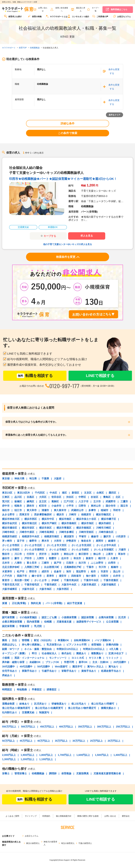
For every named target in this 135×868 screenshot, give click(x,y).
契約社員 (36, 603)
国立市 (124, 506)
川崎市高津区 (47, 532)
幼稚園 (48, 622)
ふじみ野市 (97, 563)
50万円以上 (8, 741)
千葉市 (90, 567)
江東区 (6, 497)
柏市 (93, 572)
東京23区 (7, 493)
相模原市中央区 (31, 537)
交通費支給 (28, 712)
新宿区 (75, 493)
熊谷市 (6, 554)
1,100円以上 (46, 759)
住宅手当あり (10, 671)
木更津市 (7, 572)
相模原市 (86, 515)
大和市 (58, 541)
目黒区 (30, 497)
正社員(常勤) (19, 603)
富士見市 (32, 563)
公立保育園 (112, 622)
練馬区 (30, 501)
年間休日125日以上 (67, 649)
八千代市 (7, 576)
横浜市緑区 (105, 523)
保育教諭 (66, 773)
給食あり (24, 704)
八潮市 (18, 563)
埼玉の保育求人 (68, 843)
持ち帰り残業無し (32, 645)
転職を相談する (35, 376)
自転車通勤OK (82, 640)
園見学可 (77, 667)
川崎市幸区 (8, 532)
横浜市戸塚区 (49, 523)
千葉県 (45, 479)
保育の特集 (35, 16)
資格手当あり (89, 671)
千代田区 (40, 493)
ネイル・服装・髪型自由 (38, 649)
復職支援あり (108, 708)
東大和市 (32, 510)
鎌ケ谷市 (37, 576)
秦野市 (33, 541)
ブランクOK (52, 662)
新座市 (90, 558)
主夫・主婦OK (100, 662)
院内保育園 (33, 622)
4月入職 (114, 649)
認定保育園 (8, 626)
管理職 (25, 640)
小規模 (6, 658)
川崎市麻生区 (106, 532)
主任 (14, 640)
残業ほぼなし (10, 645)
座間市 (100, 541)
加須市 (55, 554)
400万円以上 (66, 727)
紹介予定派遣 (75, 603)
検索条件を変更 (68, 257)
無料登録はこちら (119, 9)
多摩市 (92, 510)
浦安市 (63, 576)
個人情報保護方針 (64, 816)
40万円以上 (44, 741)
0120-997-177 (64, 386)
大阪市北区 (28, 589)
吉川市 (82, 563)
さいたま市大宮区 (57, 545)
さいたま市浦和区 (34, 550)
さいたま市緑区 (80, 550)
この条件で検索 (68, 133)
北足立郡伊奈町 (11, 567)
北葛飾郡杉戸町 (73, 567)
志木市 (65, 558)
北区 (118, 497)
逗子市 (21, 541)
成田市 (45, 572)
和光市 (77, 558)
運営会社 (126, 816)
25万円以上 (96, 741)
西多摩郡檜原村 (43, 515)
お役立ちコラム (122, 16)
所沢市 (43, 554)
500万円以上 (28, 727)
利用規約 (46, 816)
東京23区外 (24, 493)
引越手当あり (49, 671)
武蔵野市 (111, 501)
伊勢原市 (71, 541)
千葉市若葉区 (111, 580)
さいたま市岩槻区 (104, 550)
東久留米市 (60, 510)
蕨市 (17, 558)
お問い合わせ (110, 816)
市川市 (102, 567)
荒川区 (6, 501)
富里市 (6, 580)
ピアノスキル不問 (76, 645)
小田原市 (121, 537)
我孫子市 (22, 576)
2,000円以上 (9, 755)
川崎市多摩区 (66, 532)
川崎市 (73, 515)
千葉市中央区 (91, 580)
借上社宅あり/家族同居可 (16, 708)
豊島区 (107, 497)
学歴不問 (69, 662)
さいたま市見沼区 (81, 545)
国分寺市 (111, 506)
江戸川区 (69, 501)
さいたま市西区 (11, 545)
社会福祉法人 (49, 653)
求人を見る (87, 236)
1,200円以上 (27, 759)
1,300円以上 (9, 759)
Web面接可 (61, 667)
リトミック (112, 658)
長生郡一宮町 (22, 580)
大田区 (43, 497)
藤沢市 (107, 537)
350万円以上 (85, 727)
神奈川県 (19, 479)
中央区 (53, 493)
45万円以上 (26, 741)
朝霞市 (53, 558)
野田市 (33, 572)
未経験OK (35, 662)
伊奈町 (55, 580)
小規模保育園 (69, 617)
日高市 (70, 563)
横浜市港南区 (69, 523)
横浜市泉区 (45, 528)
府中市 (6, 506)
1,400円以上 (120, 755)
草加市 (122, 554)
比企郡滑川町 (52, 567)
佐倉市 (58, 572)
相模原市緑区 (10, 537)
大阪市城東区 (10, 589)
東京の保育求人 (33, 843)
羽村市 (117, 510)
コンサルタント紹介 (78, 16)
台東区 (100, 493)
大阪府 (58, 479)
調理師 (53, 773)
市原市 (104, 572)
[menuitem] (13, 17)
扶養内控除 (112, 645)
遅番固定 (52, 690)
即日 (34, 653)
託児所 (122, 617)
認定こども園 (49, 617)
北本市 (6, 563)
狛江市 (18, 510)
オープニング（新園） (15, 653)
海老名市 (86, 541)
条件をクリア (115, 115)
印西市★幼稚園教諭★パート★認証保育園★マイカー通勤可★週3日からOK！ (63, 179)
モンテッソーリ (58, 658)
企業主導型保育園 (12, 622)
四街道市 (76, 576)
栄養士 (6, 773)
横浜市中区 (48, 519)
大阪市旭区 (45, 589)
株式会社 (66, 653)
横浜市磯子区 (109, 519)
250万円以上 (123, 727)
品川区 (18, 497)
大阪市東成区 (89, 585)
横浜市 (60, 515)
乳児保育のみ (54, 645)
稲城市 (105, 510)
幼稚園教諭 (38, 773)
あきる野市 (8, 515)
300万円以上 (104, 727)
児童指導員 (82, 773)
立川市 (97, 501)
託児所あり (40, 704)
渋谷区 (70, 497)
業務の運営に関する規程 (88, 816)
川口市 (18, 554)
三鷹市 (124, 501)
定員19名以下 (116, 653)
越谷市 (6, 558)
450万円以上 (47, 727)
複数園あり (97, 653)
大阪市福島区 (109, 585)
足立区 (43, 501)
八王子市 (83, 501)
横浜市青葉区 (64, 528)
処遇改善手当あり (111, 671)
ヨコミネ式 (78, 658)
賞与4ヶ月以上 (95, 667)
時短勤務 (22, 690)
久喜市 (114, 558)
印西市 (105, 576)
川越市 (122, 550)
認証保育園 (88, 617)
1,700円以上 (65, 755)
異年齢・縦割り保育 (13, 662)
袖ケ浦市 (91, 576)
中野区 (82, 497)
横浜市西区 (31, 519)
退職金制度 (8, 704)
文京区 (88, 493)
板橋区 (18, 501)
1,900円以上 (27, 755)
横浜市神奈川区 (11, 519)
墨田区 (112, 493)
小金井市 (56, 506)
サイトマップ (31, 816)
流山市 (117, 572)
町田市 (43, 506)
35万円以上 (61, 741)
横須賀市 (69, 537)
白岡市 (112, 563)
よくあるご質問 (12, 816)
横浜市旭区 (88, 523)
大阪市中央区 (69, 585)
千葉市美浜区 (71, 580)
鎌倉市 (95, 537)
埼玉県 (33, 479)
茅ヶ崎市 (7, 541)
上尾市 (109, 554)
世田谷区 (56, 497)
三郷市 (45, 563)
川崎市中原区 (27, 532)
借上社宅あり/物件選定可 (82, 708)
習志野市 (81, 572)
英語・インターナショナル (29, 658)
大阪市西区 (63, 589)
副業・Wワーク (11, 649)
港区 (64, 493)
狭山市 (97, 554)
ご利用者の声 (100, 16)
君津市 (50, 576)
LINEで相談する (100, 376)
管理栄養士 (21, 773)
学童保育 (24, 626)
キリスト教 (95, 658)
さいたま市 (40, 580)
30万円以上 (79, 741)
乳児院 (38, 626)
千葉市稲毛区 (32, 585)
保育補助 (96, 645)
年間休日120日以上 (94, 649)
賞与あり (113, 667)
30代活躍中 (8, 667)
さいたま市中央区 (106, 545)
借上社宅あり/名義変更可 (49, 708)
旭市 (69, 572)
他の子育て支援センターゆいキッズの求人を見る (68, 244)
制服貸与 (44, 712)
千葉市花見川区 (11, 585)
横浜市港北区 (29, 523)
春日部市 (83, 554)
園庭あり (81, 653)
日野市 (82, 506)
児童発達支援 (64, 622)
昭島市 (18, 506)
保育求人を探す (13, 16)
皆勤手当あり (69, 671)
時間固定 (7, 690)
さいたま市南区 (58, 550)
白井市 (117, 576)
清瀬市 (45, 510)
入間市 (40, 558)
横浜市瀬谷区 (10, 528)
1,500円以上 (102, 755)
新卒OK (83, 662)
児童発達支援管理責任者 (107, 773)
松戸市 (21, 572)
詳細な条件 (68, 123)
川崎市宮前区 (86, 532)
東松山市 (69, 554)
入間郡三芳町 (32, 567)
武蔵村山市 (77, 510)
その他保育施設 (28, 617)
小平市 (70, 506)
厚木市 (45, 541)
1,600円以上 (83, 755)
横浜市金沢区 (10, 523)
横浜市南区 (65, 519)
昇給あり (7, 675)
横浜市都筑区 (84, 528)
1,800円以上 (46, 755)
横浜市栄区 (28, 528)
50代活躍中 (44, 667)
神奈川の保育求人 (50, 843)
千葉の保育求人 (85, 843)
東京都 (6, 479)
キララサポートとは (57, 16)
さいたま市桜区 (11, 550)
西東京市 (24, 515)
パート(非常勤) (54, 603)
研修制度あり (59, 704)
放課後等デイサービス (89, 622)
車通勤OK (63, 640)
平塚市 (83, 537)
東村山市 (96, 506)
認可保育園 (8, 617)
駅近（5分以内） (43, 640)
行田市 (30, 554)
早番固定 (37, 690)
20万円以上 (114, 741)
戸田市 (28, 558)
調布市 (30, 506)
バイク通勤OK (103, 640)
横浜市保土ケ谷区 (86, 519)
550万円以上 (9, 727)
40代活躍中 (26, 667)
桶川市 (102, 558)
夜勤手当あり (29, 671)
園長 (5, 640)
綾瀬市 (112, 541)
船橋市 (115, 567)
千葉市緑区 (50, 585)
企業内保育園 (106, 617)
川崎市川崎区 (104, 528)
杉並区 (95, 497)
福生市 (6, 510)
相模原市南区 (52, 537)
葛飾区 (55, 501)
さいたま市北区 (33, 545)
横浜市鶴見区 (103, 515)
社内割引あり (10, 712)
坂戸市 (58, 563)
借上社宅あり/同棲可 (103, 704)
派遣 (5, 603)
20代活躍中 (120, 662)
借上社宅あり (79, 704)
